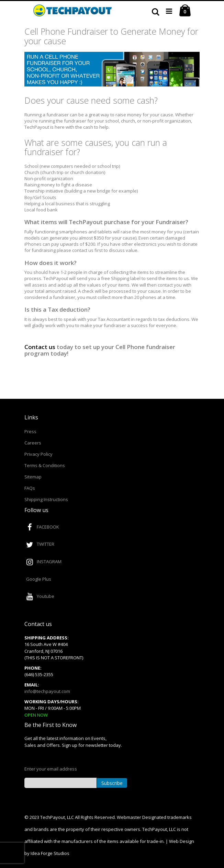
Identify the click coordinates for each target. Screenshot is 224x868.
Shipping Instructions (46, 499)
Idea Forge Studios (50, 853)
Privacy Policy (38, 454)
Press (30, 431)
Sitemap (33, 477)
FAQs (30, 488)
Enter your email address (51, 769)
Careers (33, 443)
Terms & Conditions (45, 465)
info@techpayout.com (47, 691)
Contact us (40, 347)
